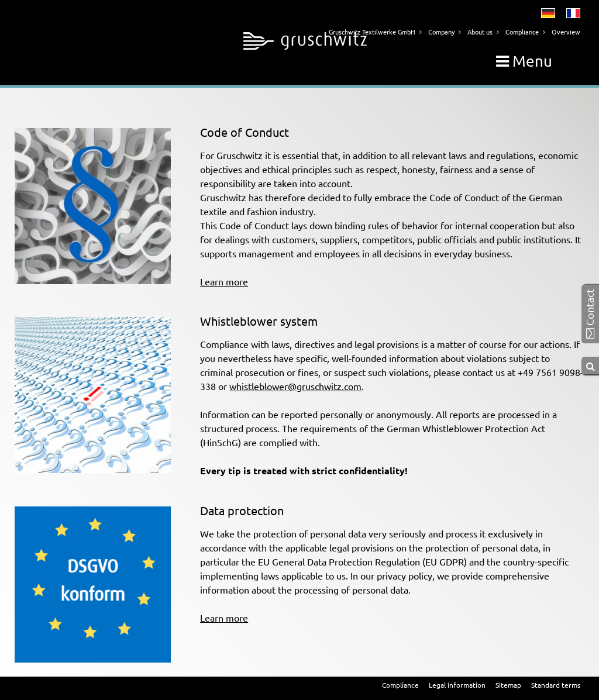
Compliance (522, 32)
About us (480, 32)
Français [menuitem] (573, 13)
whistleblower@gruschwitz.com (295, 386)
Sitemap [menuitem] (508, 685)
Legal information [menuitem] (457, 685)
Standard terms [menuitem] (556, 685)
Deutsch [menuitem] (548, 13)
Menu (524, 61)
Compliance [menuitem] (400, 685)
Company (441, 32)
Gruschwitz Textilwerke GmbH (372, 32)
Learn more (224, 281)
